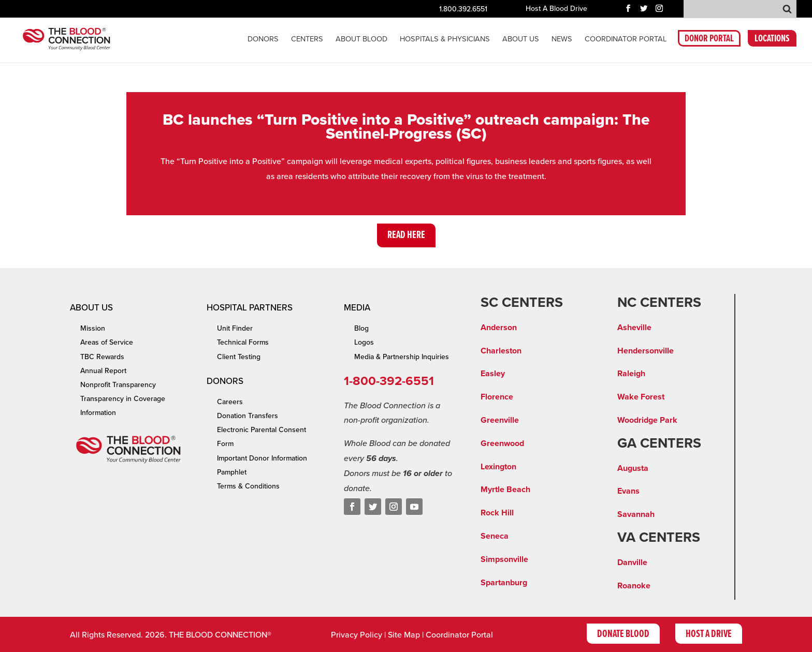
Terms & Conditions (248, 486)
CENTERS (307, 40)
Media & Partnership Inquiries (402, 357)
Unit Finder (235, 328)
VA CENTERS (659, 538)
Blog (361, 328)
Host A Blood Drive (556, 9)
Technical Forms (243, 342)
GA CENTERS (659, 443)
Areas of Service (107, 342)
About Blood (361, 40)
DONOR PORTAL (709, 40)
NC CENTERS (659, 303)
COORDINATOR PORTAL (626, 40)
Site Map (404, 635)
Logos (364, 342)
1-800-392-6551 (389, 381)
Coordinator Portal (459, 635)
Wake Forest (641, 397)
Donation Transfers (248, 416)
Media (357, 308)
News (562, 40)
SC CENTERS (522, 303)
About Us (521, 40)
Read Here (406, 235)
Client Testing (239, 357)
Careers (230, 402)
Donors (263, 40)
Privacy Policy (357, 635)
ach (524, 490)
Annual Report (103, 371)
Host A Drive (709, 634)
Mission (93, 328)
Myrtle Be (499, 490)
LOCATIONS (772, 40)
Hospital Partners (250, 308)
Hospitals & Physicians (445, 40)
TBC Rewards (102, 357)
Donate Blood (623, 634)
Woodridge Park (647, 420)
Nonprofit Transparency (118, 385)
